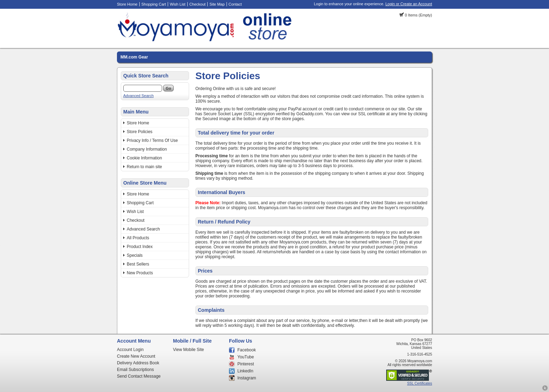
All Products (138, 238)
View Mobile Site (189, 350)
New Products (140, 273)
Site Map (217, 4)
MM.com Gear (134, 57)
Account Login (130, 350)
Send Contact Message (139, 376)
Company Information (147, 149)
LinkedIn (245, 371)
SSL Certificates (420, 383)
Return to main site (144, 167)
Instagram (247, 378)
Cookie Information (144, 158)
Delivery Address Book (138, 363)
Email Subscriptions (135, 370)
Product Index (140, 247)
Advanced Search (138, 96)
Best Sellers (138, 264)
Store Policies (140, 132)
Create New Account (136, 356)
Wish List (178, 4)
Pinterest (246, 364)
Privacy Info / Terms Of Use (152, 140)
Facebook (247, 350)
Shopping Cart (154, 4)
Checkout (197, 4)
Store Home (127, 4)
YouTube (246, 357)
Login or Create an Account (409, 4)
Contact (235, 4)
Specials (135, 255)
